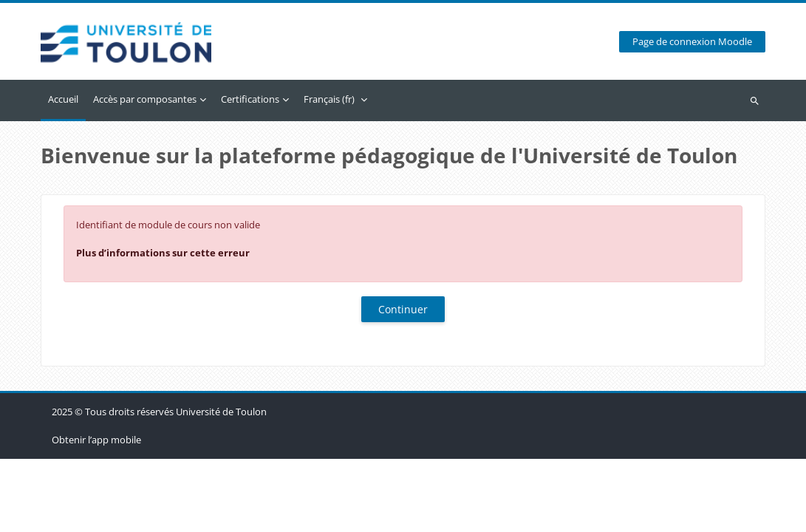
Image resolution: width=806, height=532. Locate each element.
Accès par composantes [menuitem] (145, 99)
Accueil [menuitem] (63, 99)
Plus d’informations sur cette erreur (163, 253)
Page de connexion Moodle (692, 42)
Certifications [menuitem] (250, 99)
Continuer (403, 309)
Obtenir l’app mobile (96, 513)
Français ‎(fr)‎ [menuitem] (329, 99)
